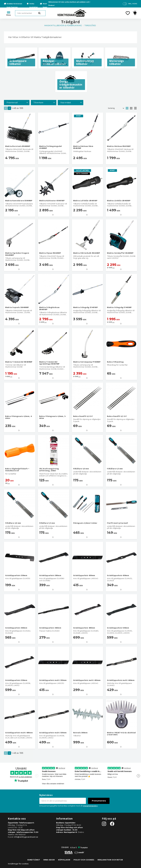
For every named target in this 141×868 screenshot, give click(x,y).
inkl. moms (133, 4)
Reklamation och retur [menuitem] (110, 860)
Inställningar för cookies (18, 864)
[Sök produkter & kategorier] (30, 13)
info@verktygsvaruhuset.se (26, 837)
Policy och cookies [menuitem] (84, 860)
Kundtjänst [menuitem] (34, 860)
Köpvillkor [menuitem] (64, 860)
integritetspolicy (90, 806)
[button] (128, 13)
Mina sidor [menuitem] (49, 860)
